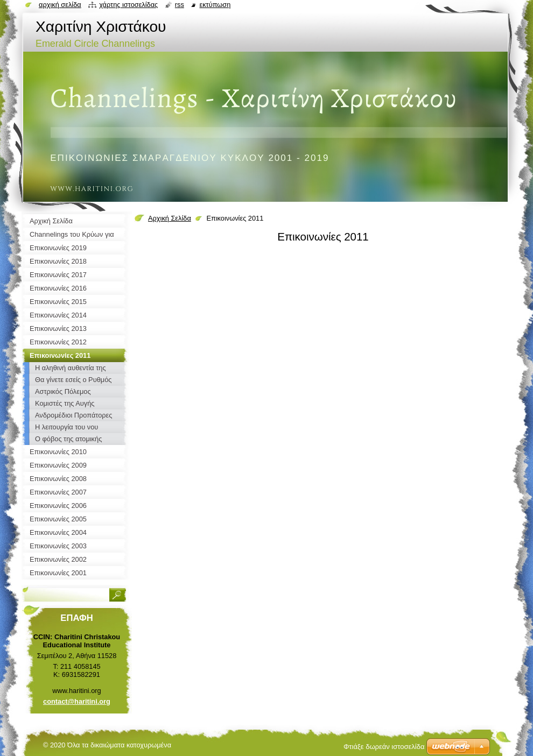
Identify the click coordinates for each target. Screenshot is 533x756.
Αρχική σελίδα (60, 5)
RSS (180, 5)
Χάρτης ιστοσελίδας (128, 5)
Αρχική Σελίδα (170, 218)
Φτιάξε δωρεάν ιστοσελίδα (384, 747)
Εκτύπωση (215, 5)
